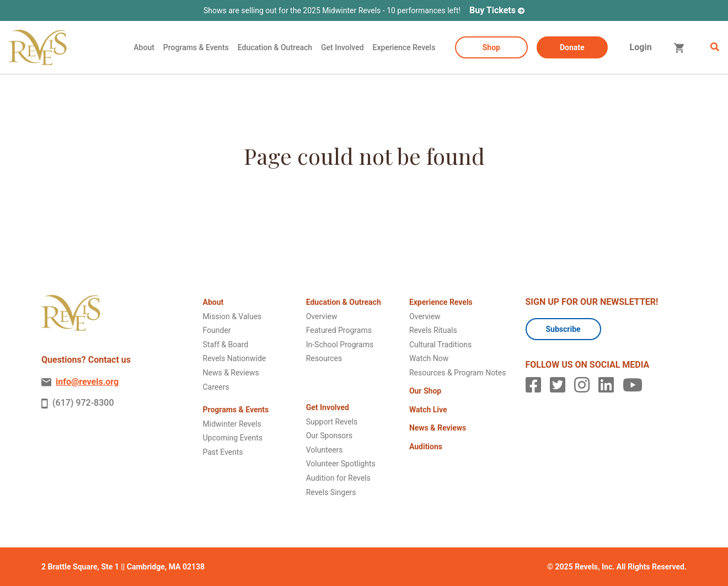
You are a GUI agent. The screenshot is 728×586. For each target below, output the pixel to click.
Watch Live (428, 410)
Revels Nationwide (235, 358)
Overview (322, 316)
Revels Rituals (433, 330)
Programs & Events (196, 47)
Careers (216, 387)
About (144, 47)
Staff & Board (226, 345)
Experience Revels (404, 47)
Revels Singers (331, 492)
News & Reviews (231, 373)
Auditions (426, 447)
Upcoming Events (233, 438)
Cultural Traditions (440, 345)
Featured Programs (339, 330)
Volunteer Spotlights (341, 464)
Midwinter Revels (232, 424)
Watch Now (429, 358)
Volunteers (325, 450)
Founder (217, 330)
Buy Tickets (493, 10)
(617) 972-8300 (77, 403)
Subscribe (563, 329)
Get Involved (342, 47)
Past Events (223, 452)
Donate (572, 47)
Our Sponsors (330, 436)
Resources (324, 358)
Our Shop (425, 391)
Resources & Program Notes (458, 373)
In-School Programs (340, 345)
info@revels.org (80, 382)
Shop (491, 47)
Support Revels (332, 422)
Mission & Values (232, 316)
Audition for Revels (338, 478)
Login (641, 47)
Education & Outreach (275, 47)
